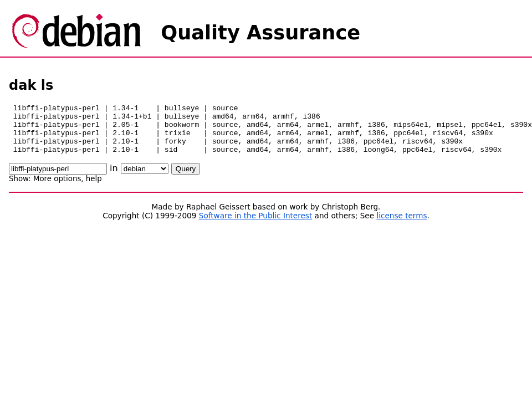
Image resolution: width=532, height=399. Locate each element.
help (94, 189)
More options (57, 189)
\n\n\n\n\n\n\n (145, 179)
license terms (401, 226)
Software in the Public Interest (256, 226)
